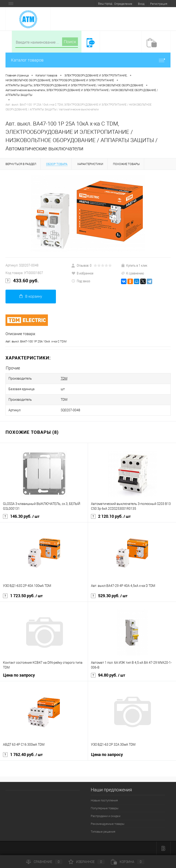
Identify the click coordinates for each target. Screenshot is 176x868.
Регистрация (159, 4)
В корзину (31, 296)
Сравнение (44, 862)
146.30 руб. (21, 516)
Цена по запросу (19, 675)
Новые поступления (104, 800)
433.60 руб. (22, 281)
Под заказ (81, 281)
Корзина (128, 862)
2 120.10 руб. (111, 516)
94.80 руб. (108, 675)
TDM (64, 378)
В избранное (82, 273)
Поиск (70, 42)
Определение (123, 4)
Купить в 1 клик (134, 265)
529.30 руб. (109, 596)
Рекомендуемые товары (108, 824)
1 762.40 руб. (23, 755)
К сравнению (132, 273)
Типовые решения (103, 832)
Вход (141, 4)
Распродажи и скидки (106, 816)
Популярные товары (105, 808)
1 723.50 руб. (23, 596)
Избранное (87, 862)
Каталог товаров (88, 60)
